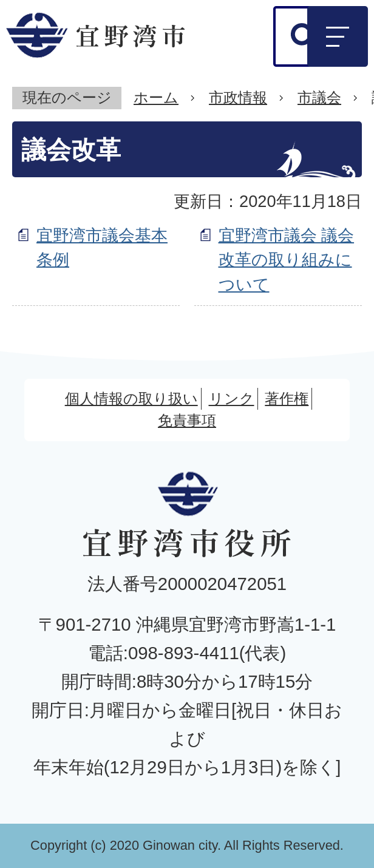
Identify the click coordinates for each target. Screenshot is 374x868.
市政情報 (238, 97)
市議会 (319, 97)
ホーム (156, 97)
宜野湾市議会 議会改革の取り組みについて (287, 260)
